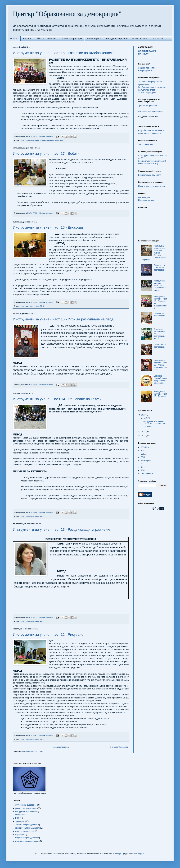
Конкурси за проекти (117, 39)
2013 (144, 415)
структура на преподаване (27, 841)
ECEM (143, 454)
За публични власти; (147, 90)
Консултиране (94, 39)
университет (21, 815)
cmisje (118, 854)
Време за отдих (140, 39)
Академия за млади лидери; (151, 111)
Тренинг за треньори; (148, 106)
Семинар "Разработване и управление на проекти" (160, 379)
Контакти (158, 39)
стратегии (20, 835)
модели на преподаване (26, 838)
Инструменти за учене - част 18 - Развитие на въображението (64, 53)
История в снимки (146, 200)
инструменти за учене (30, 140)
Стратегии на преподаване (160, 346)
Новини (27, 39)
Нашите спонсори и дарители (151, 186)
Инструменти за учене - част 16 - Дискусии (48, 227)
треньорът (20, 821)
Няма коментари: (47, 136)
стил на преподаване (25, 831)
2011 (144, 436)
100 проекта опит (146, 144)
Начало (14, 39)
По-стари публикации (118, 747)
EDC (62, 140)
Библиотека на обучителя (150, 175)
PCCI (143, 470)
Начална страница (60, 747)
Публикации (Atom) (35, 752)
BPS (143, 451)
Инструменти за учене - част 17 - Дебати (46, 154)
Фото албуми (144, 197)
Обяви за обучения (46, 39)
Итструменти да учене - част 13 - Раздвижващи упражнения (62, 529)
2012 (144, 432)
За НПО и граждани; (147, 92)
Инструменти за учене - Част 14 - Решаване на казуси (57, 399)
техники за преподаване (26, 825)
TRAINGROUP (147, 474)
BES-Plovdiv (146, 447)
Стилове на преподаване (160, 315)
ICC (142, 464)
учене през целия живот (50, 140)
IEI (142, 467)
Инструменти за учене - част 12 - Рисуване (48, 635)
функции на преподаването (27, 828)
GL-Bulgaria (146, 461)
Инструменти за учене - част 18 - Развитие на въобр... (154, 424)
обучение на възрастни (26, 805)
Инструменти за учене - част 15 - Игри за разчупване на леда (63, 319)
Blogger (141, 854)
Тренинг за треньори (71, 39)
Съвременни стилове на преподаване (160, 268)
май (146, 418)
